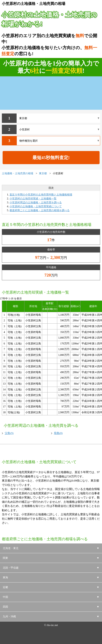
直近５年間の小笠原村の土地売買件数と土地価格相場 (41, 195)
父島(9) (9, 433)
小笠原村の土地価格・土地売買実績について (36, 206)
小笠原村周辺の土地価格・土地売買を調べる (36, 203)
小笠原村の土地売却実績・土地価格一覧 (33, 199)
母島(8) (58, 433)
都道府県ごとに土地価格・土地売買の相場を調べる (40, 210)
